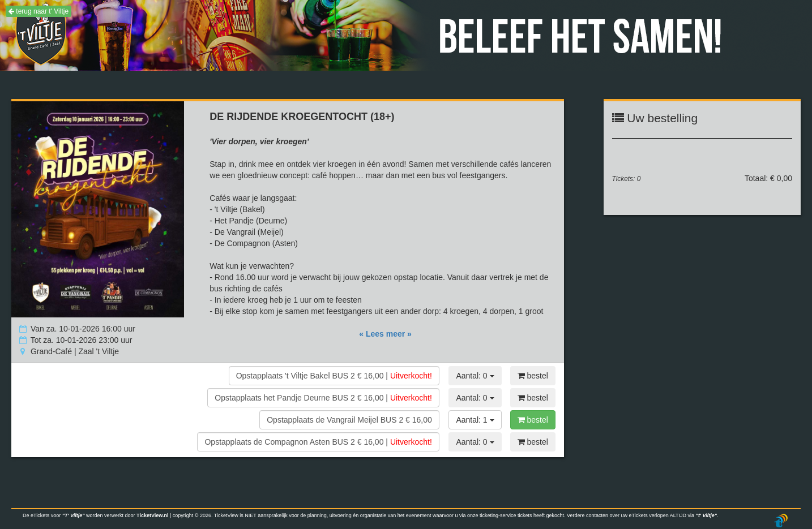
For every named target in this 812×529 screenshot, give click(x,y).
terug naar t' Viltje (39, 11)
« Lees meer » (385, 334)
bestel (533, 376)
